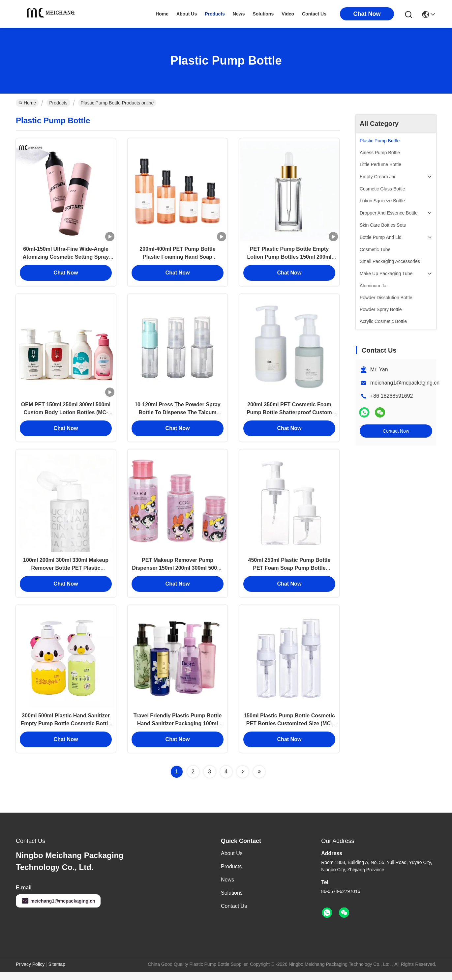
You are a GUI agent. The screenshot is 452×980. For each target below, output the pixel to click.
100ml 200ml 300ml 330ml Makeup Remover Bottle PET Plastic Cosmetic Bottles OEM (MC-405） (66, 574)
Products (58, 103)
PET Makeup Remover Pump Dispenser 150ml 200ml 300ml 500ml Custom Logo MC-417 (178, 574)
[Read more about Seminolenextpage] (243, 780)
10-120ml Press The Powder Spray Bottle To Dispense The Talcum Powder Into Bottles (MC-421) (178, 416)
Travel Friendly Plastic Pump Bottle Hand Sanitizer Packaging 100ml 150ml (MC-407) (178, 731)
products (215, 14)
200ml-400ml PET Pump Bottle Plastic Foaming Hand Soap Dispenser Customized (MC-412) (178, 259)
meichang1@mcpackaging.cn (405, 383)
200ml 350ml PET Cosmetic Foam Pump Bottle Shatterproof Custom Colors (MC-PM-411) (289, 416)
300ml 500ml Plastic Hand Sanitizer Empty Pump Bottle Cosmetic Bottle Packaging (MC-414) (66, 731)
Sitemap (57, 972)
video (288, 14)
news (239, 14)
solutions (263, 14)
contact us (314, 14)
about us (187, 14)
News (227, 888)
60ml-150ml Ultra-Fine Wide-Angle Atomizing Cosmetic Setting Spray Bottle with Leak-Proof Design (66, 259)
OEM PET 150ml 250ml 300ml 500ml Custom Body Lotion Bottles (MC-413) (66, 416)
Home (162, 14)
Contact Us (234, 914)
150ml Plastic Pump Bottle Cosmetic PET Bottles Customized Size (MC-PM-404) (289, 731)
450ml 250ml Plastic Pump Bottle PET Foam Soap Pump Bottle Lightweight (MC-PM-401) (289, 574)
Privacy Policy (30, 972)
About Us (232, 861)
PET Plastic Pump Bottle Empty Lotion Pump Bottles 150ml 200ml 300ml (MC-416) (289, 259)
